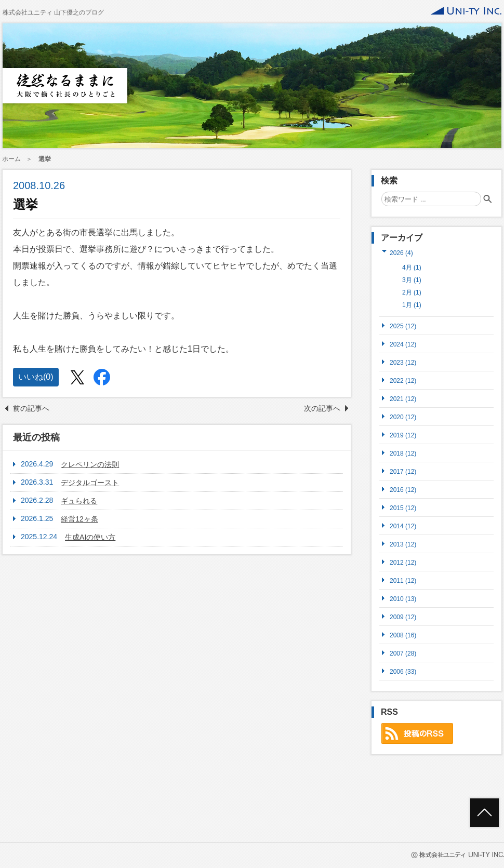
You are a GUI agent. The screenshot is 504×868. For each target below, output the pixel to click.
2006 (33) (403, 671)
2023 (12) (403, 362)
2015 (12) (403, 508)
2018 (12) (403, 453)
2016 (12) (403, 490)
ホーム (11, 159)
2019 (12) (403, 435)
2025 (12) (403, 326)
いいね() (36, 377)
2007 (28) (403, 653)
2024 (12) (403, 344)
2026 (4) (401, 253)
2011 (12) (403, 580)
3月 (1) (412, 280)
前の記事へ (31, 408)
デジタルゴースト (90, 483)
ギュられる (79, 501)
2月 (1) (412, 292)
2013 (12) (403, 544)
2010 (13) (403, 599)
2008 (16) (403, 635)
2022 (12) (403, 380)
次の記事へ (322, 408)
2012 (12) (403, 562)
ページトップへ (485, 813)
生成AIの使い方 (90, 537)
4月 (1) (412, 268)
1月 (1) (412, 305)
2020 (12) (403, 417)
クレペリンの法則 (90, 464)
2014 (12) (403, 526)
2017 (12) (403, 471)
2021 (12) (403, 399)
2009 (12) (403, 617)
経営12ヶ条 (79, 519)
